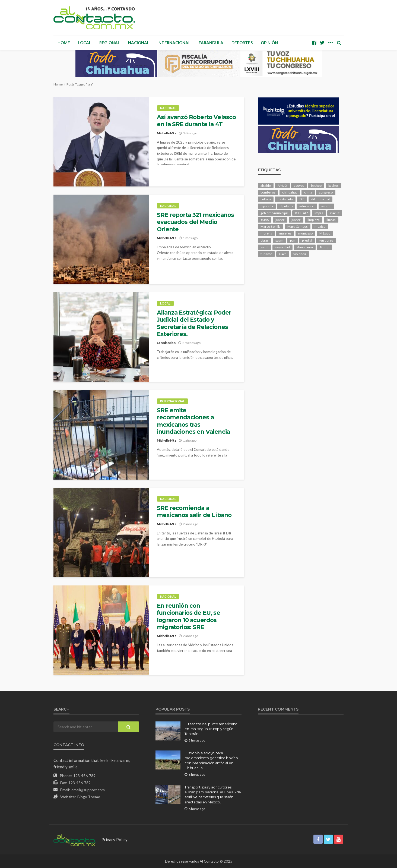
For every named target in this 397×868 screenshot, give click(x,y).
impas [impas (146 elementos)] (319, 213)
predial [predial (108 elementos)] (307, 240)
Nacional (139, 43)
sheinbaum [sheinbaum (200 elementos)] (305, 247)
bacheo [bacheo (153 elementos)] (316, 186)
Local (85, 43)
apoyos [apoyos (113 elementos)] (299, 186)
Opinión (269, 43)
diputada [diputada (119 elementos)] (267, 206)
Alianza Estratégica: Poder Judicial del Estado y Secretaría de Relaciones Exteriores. (194, 323)
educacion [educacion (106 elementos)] (307, 206)
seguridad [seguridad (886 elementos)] (282, 247)
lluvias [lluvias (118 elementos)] (331, 220)
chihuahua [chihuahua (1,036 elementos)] (290, 192)
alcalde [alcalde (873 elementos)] (266, 186)
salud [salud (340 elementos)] (264, 247)
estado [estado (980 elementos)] (326, 206)
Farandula (211, 43)
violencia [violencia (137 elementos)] (300, 254)
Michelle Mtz (166, 133)
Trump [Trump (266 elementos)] (324, 247)
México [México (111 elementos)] (325, 233)
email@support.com (88, 790)
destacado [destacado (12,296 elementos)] (285, 199)
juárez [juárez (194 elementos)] (296, 220)
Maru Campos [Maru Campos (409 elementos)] (298, 226)
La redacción (166, 343)
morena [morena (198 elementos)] (266, 233)
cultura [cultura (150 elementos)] (266, 199)
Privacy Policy (115, 840)
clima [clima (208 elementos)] (308, 192)
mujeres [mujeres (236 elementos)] (285, 233)
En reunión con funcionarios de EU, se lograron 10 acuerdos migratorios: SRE (188, 616)
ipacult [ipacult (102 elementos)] (335, 213)
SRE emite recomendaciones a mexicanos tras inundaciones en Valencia (193, 421)
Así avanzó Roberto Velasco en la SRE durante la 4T (196, 121)
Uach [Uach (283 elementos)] (283, 254)
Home (64, 43)
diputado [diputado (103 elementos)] (286, 206)
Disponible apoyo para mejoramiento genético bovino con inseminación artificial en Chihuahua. (211, 760)
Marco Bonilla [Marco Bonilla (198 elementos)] (271, 226)
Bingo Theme (89, 797)
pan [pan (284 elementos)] (293, 240)
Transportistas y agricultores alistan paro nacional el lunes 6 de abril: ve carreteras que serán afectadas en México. (213, 795)
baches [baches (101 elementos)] (334, 186)
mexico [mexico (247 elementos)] (320, 226)
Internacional (174, 43)
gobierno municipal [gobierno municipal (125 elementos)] (274, 213)
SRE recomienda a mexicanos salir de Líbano (194, 511)
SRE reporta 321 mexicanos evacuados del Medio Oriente (195, 222)
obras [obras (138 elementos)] (265, 240)
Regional (110, 43)
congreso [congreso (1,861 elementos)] (326, 192)
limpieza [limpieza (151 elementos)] (314, 220)
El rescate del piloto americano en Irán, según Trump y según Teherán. (211, 729)
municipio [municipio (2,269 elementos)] (305, 233)
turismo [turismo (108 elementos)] (266, 254)
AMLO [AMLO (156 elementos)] (282, 186)
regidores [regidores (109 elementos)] (326, 240)
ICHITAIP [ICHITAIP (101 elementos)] (301, 213)
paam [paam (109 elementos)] (279, 240)
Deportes (242, 43)
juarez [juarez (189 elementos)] (280, 220)
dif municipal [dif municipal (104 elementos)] (320, 199)
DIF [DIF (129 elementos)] (302, 199)
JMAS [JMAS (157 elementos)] (265, 220)
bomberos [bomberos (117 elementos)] (268, 192)
